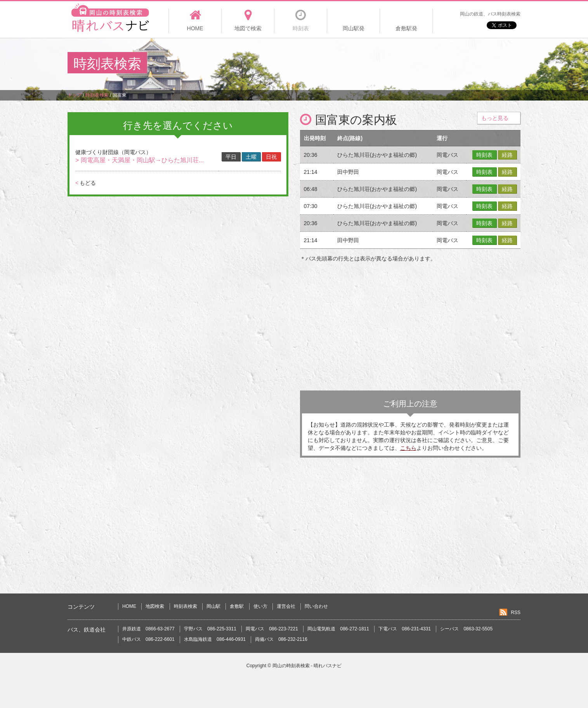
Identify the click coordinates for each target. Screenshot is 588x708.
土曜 (251, 157)
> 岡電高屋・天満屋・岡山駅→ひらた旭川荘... (140, 160)
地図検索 (155, 606)
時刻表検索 (186, 606)
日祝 (271, 157)
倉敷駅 (237, 606)
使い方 (260, 606)
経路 (507, 155)
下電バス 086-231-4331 (405, 629)
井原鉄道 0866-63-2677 (148, 629)
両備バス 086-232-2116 (281, 639)
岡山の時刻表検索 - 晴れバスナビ (307, 666)
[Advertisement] (379, 64)
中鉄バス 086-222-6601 (148, 639)
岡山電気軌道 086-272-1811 (338, 629)
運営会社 (286, 606)
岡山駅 (213, 606)
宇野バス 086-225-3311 (210, 629)
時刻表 (484, 155)
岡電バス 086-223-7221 (272, 629)
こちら (408, 448)
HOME (129, 606)
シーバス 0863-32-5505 (466, 629)
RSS (516, 613)
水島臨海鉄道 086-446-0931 (215, 639)
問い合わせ (316, 606)
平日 (231, 157)
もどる (86, 183)
